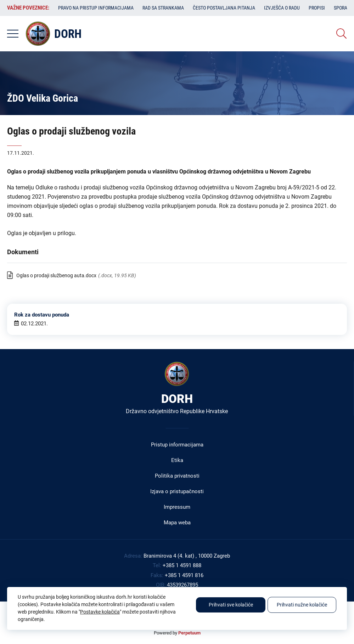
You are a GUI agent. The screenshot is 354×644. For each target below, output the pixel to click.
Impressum (177, 507)
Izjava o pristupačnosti (177, 491)
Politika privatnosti (177, 476)
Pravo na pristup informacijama (96, 8)
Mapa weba (177, 523)
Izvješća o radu (282, 8)
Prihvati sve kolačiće (231, 605)
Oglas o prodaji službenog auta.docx (56, 275)
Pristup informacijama (177, 445)
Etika (177, 460)
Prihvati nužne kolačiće (302, 605)
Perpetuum (189, 633)
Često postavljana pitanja (224, 8)
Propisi (317, 8)
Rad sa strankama (163, 8)
